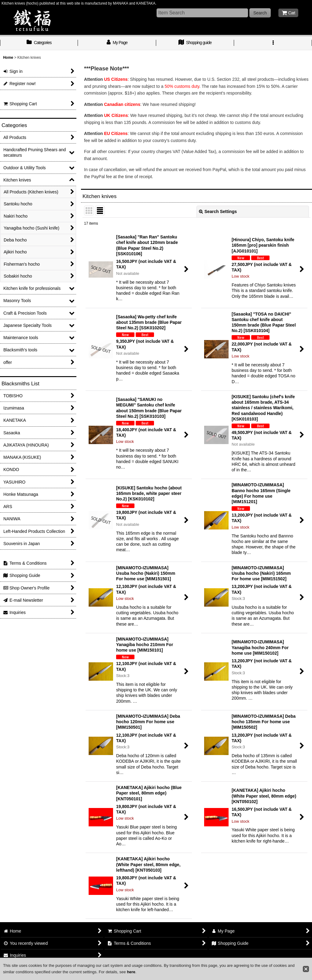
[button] (273, 43)
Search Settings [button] (218, 211)
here (131, 972)
